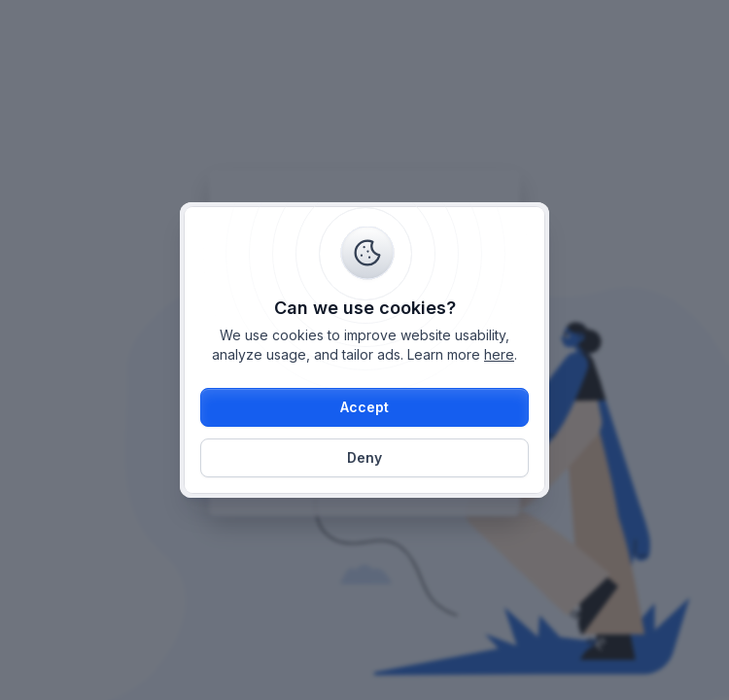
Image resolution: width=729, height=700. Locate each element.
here (499, 354)
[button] (364, 407)
